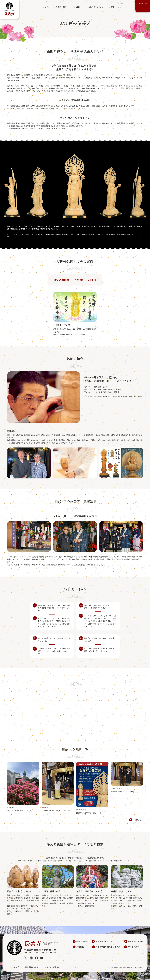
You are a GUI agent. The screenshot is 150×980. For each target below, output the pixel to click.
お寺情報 (80, 947)
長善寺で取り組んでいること (108, 947)
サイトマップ (14, 967)
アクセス (120, 3)
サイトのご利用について (56, 967)
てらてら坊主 (134, 947)
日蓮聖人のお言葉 (135, 941)
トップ (45, 7)
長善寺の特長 (82, 941)
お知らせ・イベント (104, 941)
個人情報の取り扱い (33, 967)
